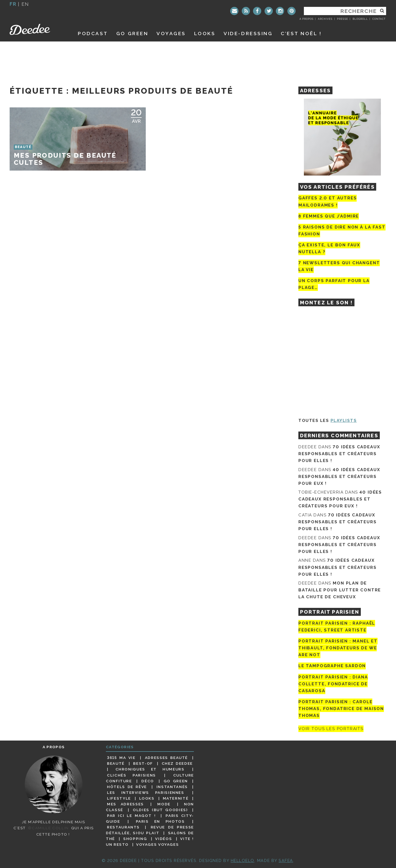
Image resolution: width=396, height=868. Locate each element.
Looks (205, 33)
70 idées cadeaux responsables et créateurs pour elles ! (339, 454)
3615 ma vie (121, 758)
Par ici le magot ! (131, 816)
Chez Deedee (177, 763)
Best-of (143, 763)
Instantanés (172, 787)
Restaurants (123, 827)
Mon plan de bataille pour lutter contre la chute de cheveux (340, 590)
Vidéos (163, 839)
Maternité (176, 798)
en (25, 4)
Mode (164, 804)
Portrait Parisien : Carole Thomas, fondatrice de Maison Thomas (341, 709)
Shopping (135, 839)
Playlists (344, 421)
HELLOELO (243, 860)
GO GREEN (132, 33)
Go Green (176, 781)
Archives (325, 19)
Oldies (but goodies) (160, 810)
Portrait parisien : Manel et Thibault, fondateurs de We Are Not (338, 648)
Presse (342, 19)
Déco (148, 781)
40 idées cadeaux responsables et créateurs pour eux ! (339, 477)
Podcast (93, 33)
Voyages (171, 33)
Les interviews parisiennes (146, 792)
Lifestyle (119, 798)
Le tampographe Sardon (332, 666)
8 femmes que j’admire (329, 216)
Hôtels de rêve (127, 787)
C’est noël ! (301, 33)
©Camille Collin (48, 828)
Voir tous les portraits (331, 729)
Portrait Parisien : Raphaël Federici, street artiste (337, 627)
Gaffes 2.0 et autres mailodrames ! (328, 201)
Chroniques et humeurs (150, 769)
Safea (286, 860)
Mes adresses (125, 804)
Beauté (116, 763)
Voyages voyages (157, 844)
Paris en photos (160, 821)
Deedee (38, 29)
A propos (306, 19)
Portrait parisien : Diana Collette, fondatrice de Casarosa (333, 684)
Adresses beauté (166, 758)
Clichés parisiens (131, 775)
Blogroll (360, 19)
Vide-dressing (248, 33)
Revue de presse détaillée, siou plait (150, 830)
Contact (379, 19)
